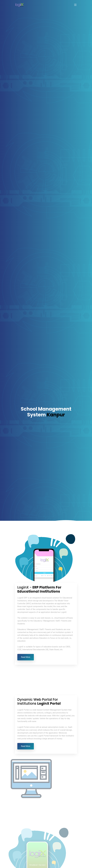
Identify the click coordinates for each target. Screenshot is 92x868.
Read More (26, 657)
